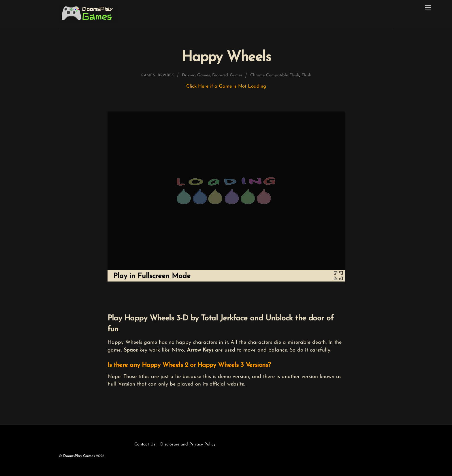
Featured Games (227, 75)
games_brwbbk (158, 75)
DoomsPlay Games (79, 456)
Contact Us (145, 444)
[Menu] (428, 8)
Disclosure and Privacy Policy (188, 444)
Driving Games (196, 75)
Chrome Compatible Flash (275, 75)
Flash (306, 75)
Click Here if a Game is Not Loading (226, 86)
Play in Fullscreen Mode (152, 276)
